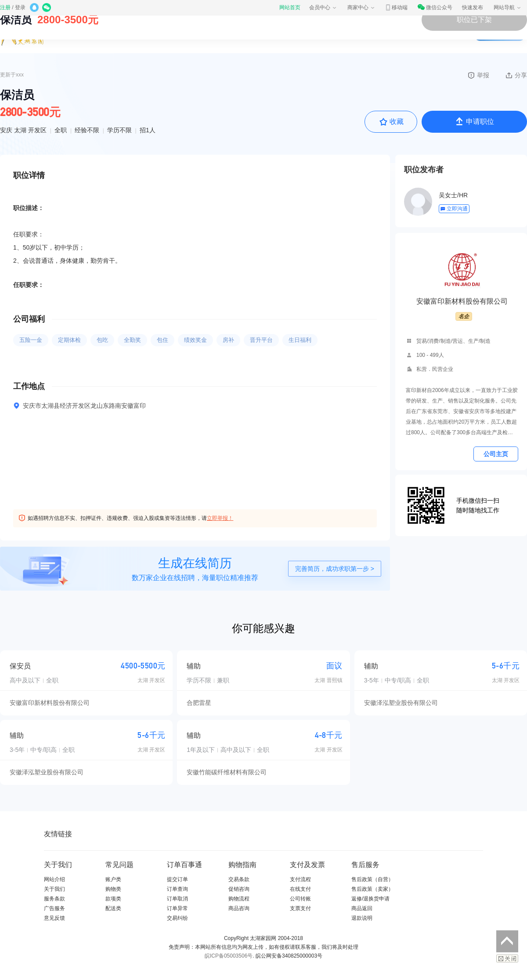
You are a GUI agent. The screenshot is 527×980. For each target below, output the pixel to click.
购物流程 (239, 899)
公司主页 (496, 454)
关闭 (507, 958)
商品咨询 (239, 908)
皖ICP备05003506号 (229, 956)
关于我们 (54, 889)
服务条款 (54, 899)
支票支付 (300, 908)
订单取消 (177, 899)
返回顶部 (507, 941)
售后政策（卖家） (372, 889)
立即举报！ (220, 518)
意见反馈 (54, 918)
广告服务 (54, 908)
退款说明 (362, 918)
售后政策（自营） (372, 879)
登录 (20, 7)
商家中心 (361, 7)
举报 (478, 75)
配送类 (113, 908)
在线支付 (300, 889)
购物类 (113, 889)
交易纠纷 (177, 918)
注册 (5, 7)
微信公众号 (435, 7)
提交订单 (177, 879)
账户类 (113, 879)
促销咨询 (239, 889)
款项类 (113, 899)
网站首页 (290, 7)
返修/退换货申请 (370, 899)
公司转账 (300, 899)
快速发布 (473, 7)
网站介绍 (54, 879)
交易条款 (239, 879)
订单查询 (177, 889)
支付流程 (300, 879)
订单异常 (177, 908)
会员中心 (323, 7)
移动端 (396, 7)
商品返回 (362, 908)
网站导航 (508, 7)
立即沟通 (454, 209)
